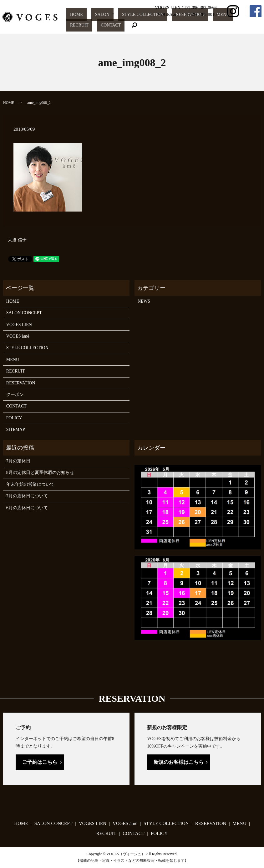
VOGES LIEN (19, 325)
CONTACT (238, 25)
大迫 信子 (17, 240)
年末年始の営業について (30, 484)
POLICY (14, 418)
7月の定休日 (18, 461)
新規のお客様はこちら (179, 762)
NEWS (144, 301)
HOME (93, 25)
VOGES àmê (18, 336)
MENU (199, 25)
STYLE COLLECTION (142, 25)
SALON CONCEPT (24, 313)
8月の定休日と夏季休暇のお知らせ (40, 473)
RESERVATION (177, 25)
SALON (109, 25)
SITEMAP (16, 429)
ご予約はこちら (40, 762)
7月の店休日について (27, 496)
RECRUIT (217, 25)
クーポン (15, 395)
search (257, 25)
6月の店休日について (27, 508)
